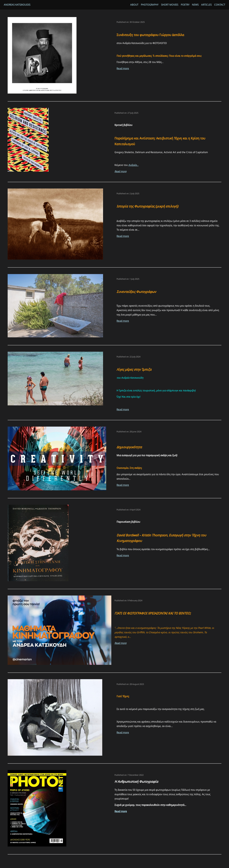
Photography (150, 5)
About (134, 5)
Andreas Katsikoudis (17, 5)
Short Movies (170, 5)
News (195, 5)
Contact (220, 5)
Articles (206, 5)
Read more (123, 69)
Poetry (185, 5)
